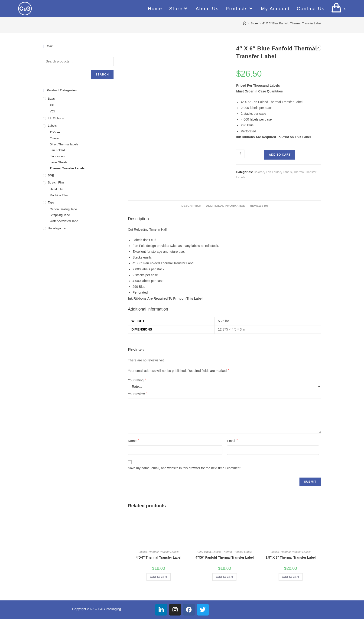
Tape (51, 202)
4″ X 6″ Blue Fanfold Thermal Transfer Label (292, 23)
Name (133, 441)
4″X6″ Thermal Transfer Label (159, 557)
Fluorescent (58, 156)
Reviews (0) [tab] (259, 206)
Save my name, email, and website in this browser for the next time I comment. (185, 468)
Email (232, 441)
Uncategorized (58, 228)
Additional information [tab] (226, 206)
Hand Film (57, 189)
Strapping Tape (60, 215)
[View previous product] (311, 48)
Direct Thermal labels (64, 144)
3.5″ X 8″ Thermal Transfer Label (291, 557)
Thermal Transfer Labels (163, 552)
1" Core (55, 132)
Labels (287, 172)
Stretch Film (56, 182)
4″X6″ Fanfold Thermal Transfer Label (225, 557)
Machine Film (59, 195)
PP (52, 105)
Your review (138, 394)
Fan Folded (273, 172)
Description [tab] (192, 206)
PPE (51, 175)
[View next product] (318, 48)
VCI (52, 111)
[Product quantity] (240, 154)
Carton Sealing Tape (63, 209)
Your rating (137, 380)
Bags (51, 99)
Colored (259, 172)
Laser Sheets (59, 162)
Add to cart (280, 155)
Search (102, 75)
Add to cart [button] (159, 577)
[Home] (245, 23)
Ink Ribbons (56, 118)
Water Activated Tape (64, 221)
